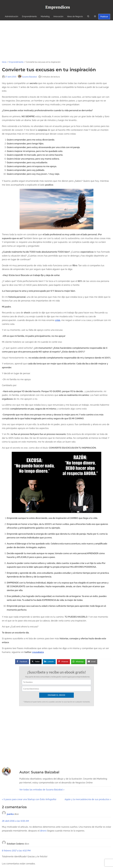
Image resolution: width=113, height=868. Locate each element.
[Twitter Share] (36, 661)
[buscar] (88, 17)
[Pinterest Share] (63, 661)
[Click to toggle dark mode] (95, 16)
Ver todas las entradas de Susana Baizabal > (42, 790)
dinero (43, 831)
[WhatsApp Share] (78, 661)
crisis (58, 320)
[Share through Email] (92, 661)
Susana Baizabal (27, 77)
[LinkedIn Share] (49, 661)
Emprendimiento (16, 62)
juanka (10, 814)
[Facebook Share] (22, 661)
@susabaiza (38, 652)
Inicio (4, 62)
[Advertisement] (56, 38)
